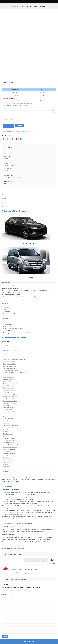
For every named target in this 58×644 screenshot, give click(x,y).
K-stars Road (7, 386)
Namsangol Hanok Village (10, 390)
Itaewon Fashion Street (9, 394)
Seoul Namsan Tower (9, 410)
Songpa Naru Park (8, 419)
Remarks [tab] (4, 199)
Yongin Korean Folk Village (10, 350)
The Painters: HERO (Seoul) (10, 447)
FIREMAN (6, 456)
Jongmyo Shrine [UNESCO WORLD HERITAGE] (15, 373)
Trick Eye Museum (8, 434)
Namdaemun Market (9, 408)
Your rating (5, 595)
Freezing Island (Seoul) (9, 443)
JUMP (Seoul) (7, 451)
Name (4, 622)
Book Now (20, 126)
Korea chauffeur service (15, 131)
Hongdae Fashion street (10, 399)
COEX (5, 427)
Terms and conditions (19, 549)
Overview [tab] (4, 195)
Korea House (7, 462)
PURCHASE (29, 642)
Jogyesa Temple (8, 375)
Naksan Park (6, 421)
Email (3, 629)
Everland (5, 346)
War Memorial (7, 381)
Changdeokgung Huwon (9, 366)
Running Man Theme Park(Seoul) (12, 445)
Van (4, 116)
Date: (4, 112)
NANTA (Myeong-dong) (9, 454)
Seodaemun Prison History (10, 384)
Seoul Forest (7, 423)
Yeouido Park (7, 416)
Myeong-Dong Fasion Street (11, 397)
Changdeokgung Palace (9, 364)
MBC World (6, 432)
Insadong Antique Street (10, 392)
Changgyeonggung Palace (10, 368)
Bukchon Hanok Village (9, 388)
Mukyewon (6, 464)
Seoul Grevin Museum (9, 449)
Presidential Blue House (9, 360)
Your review (5, 601)
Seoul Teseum (7, 458)
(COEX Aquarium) (12, 427)
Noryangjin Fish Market (9, 403)
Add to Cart (8, 126)
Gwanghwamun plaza (9, 377)
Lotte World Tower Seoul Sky (11, 412)
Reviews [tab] (4, 206)
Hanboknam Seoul (8, 460)
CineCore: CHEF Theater (10, 440)
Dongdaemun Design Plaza (10, 401)
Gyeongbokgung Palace (9, 362)
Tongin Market (7, 405)
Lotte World (6, 436)
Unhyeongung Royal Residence (11, 370)
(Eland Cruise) (15, 425)
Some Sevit (6, 467)
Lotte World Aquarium (9, 438)
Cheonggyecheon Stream (10, 379)
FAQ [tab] (3, 202)
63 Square (6, 430)
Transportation (26, 131)
